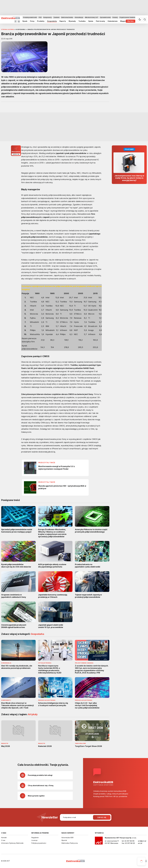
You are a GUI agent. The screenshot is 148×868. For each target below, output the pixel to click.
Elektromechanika (67, 17)
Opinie (91, 21)
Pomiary (115, 17)
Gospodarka (52, 21)
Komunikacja (79, 17)
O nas (3, 840)
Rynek (25, 21)
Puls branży (100, 21)
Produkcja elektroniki (30, 17)
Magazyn (124, 21)
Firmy (32, 21)
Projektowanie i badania (127, 17)
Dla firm (131, 21)
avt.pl (140, 843)
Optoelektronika (105, 17)
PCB (40, 17)
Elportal (64, 840)
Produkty (41, 21)
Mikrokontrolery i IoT (92, 17)
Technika (82, 21)
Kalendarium (113, 21)
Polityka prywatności (39, 843)
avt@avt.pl (142, 841)
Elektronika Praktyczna (70, 843)
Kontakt (4, 838)
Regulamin (35, 838)
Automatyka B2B (67, 838)
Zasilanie (56, 17)
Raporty (63, 21)
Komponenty (47, 17)
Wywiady (72, 21)
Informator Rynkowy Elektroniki (12, 843)
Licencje (34, 840)
